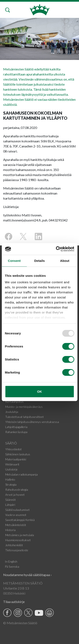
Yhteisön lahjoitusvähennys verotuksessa (32, 422)
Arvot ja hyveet (15, 495)
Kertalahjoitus (14, 402)
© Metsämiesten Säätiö (20, 623)
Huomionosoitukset (18, 540)
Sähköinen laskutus (18, 454)
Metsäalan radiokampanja (21, 474)
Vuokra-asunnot (16, 515)
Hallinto (10, 479)
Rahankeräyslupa (16, 432)
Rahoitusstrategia (17, 490)
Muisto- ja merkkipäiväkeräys (24, 407)
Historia (10, 530)
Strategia (11, 484)
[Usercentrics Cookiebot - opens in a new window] (56, 249)
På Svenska (12, 566)
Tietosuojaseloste (17, 550)
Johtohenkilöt (14, 545)
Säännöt (11, 500)
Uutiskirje (11, 469)
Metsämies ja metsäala (20, 535)
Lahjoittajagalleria (16, 427)
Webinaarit (12, 464)
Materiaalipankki (16, 459)
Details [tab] (40, 260)
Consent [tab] (14, 260)
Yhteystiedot (13, 449)
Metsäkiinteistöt (16, 525)
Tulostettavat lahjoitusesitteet (25, 417)
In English (11, 561)
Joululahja (12, 412)
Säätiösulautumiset (17, 510)
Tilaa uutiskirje (14, 602)
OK (39, 391)
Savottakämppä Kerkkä (20, 520)
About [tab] (65, 260)
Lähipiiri (10, 505)
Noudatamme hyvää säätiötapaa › (27, 575)
